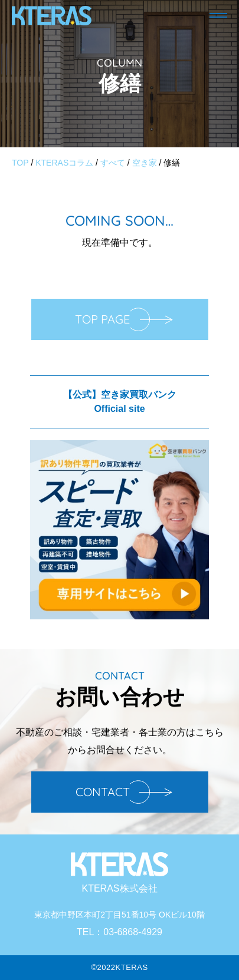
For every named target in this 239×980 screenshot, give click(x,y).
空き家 (145, 163)
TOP (20, 163)
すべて (113, 163)
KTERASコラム (64, 163)
